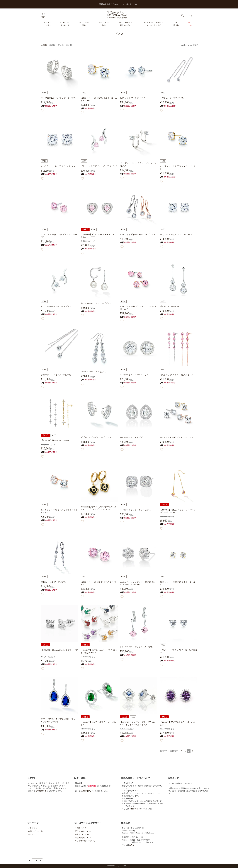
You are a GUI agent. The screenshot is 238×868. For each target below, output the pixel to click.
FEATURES (84, 24)
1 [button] (185, 751)
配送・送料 (80, 778)
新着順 (52, 45)
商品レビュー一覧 (36, 831)
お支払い (32, 778)
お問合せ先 (173, 778)
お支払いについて (82, 834)
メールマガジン (33, 861)
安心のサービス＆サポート (88, 823)
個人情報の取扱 (41, 861)
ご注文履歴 (33, 828)
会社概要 (125, 823)
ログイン (32, 834)
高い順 (69, 45)
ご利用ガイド (80, 828)
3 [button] (192, 751)
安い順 (61, 45)
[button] (181, 751)
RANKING (65, 24)
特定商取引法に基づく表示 (37, 861)
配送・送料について (83, 831)
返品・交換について (83, 838)
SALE (189, 24)
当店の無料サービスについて (136, 778)
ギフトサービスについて (85, 841)
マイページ (33, 823)
